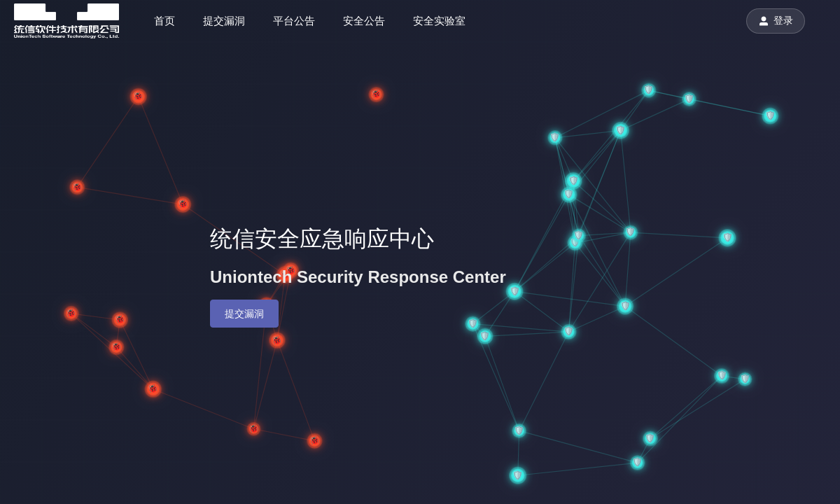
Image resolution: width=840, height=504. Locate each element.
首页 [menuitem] (164, 21)
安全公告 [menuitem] (364, 21)
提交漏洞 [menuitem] (224, 21)
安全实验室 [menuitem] (439, 21)
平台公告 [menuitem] (294, 21)
